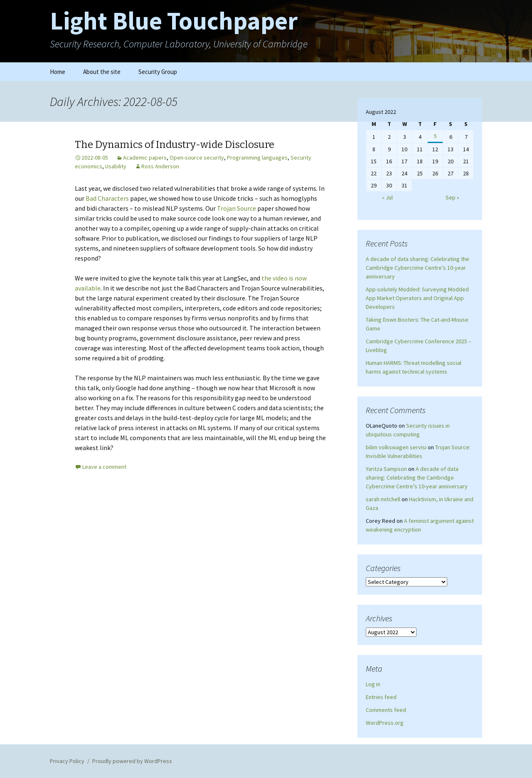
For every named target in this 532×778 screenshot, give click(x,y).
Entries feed (381, 697)
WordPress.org (385, 723)
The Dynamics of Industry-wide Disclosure (175, 145)
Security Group (158, 72)
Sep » (452, 197)
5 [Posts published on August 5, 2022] (435, 136)
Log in (373, 684)
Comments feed (386, 710)
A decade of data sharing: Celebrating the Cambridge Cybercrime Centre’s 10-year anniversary (417, 268)
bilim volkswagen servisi (396, 447)
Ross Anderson (160, 166)
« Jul (387, 197)
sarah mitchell (383, 499)
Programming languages (257, 158)
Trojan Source (236, 208)
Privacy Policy (67, 761)
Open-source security (197, 158)
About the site (102, 72)
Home (58, 72)
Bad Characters (107, 198)
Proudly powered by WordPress (132, 761)
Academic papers (145, 158)
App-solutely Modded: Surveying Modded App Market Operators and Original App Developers (417, 298)
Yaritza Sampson (386, 469)
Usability (116, 166)
